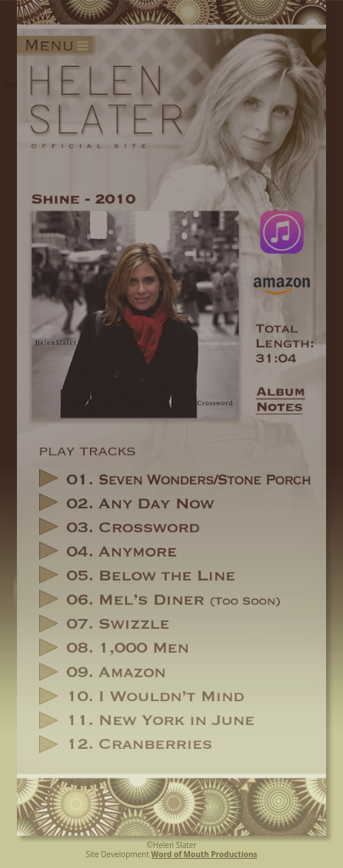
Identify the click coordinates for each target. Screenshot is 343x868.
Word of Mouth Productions (205, 854)
